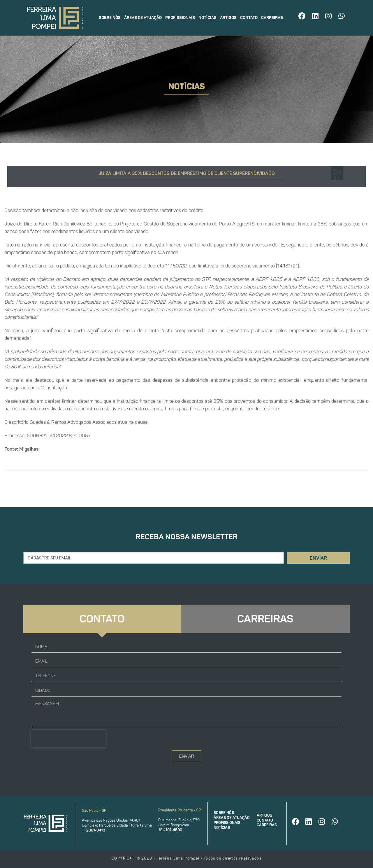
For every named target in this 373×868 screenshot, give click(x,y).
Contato (249, 18)
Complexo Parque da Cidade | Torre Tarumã (117, 825)
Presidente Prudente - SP (180, 810)
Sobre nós (110, 18)
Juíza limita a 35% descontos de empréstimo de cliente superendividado (187, 173)
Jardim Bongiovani (174, 825)
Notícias (207, 18)
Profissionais (180, 18)
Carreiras (272, 18)
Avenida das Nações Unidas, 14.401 (111, 820)
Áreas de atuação (143, 18)
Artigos (228, 18)
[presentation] (68, 739)
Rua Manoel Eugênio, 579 (179, 820)
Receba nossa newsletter (187, 537)
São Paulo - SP (94, 810)
